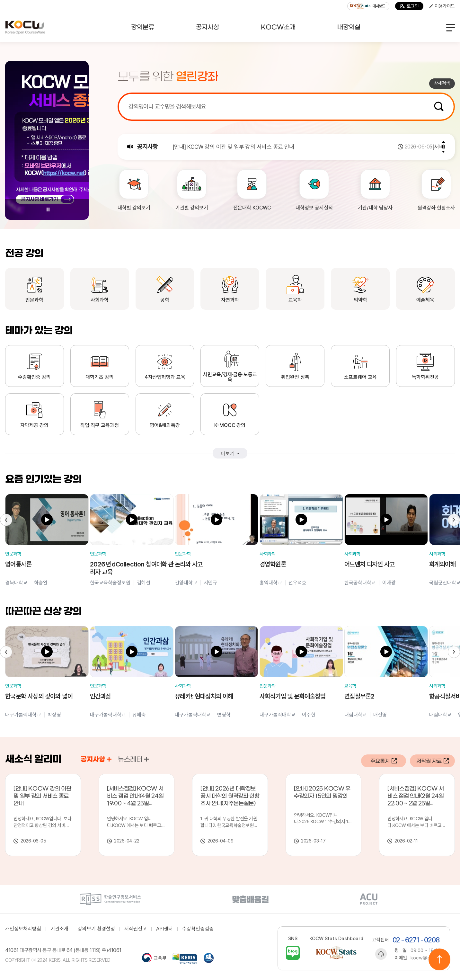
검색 (439, 106)
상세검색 (442, 83)
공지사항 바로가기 (109, 759)
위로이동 (439, 959)
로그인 (409, 6)
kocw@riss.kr (426, 958)
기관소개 (59, 929)
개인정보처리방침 (23, 929)
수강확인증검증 (198, 929)
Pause (48, 209)
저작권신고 (136, 929)
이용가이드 (442, 6)
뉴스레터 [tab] (133, 760)
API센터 (164, 929)
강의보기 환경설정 (96, 929)
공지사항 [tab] (96, 760)
